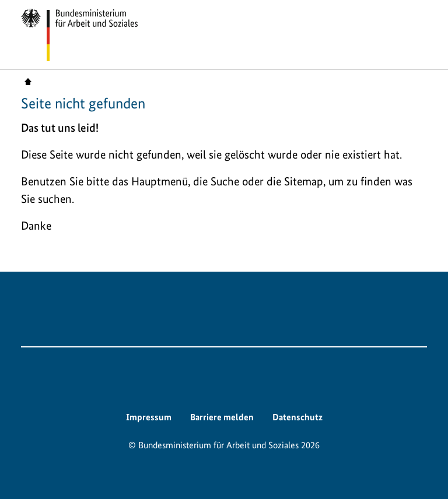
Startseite (28, 81)
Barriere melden (222, 417)
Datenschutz (297, 417)
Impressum (149, 417)
